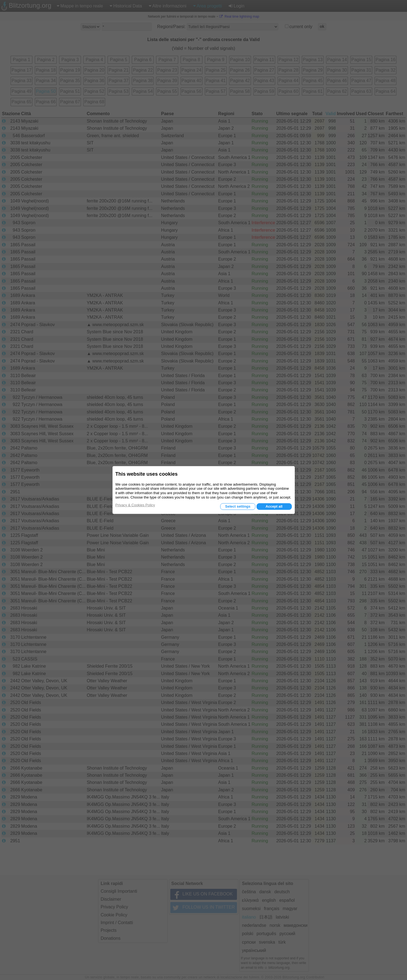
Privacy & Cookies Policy (135, 505)
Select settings (238, 506)
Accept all (274, 506)
